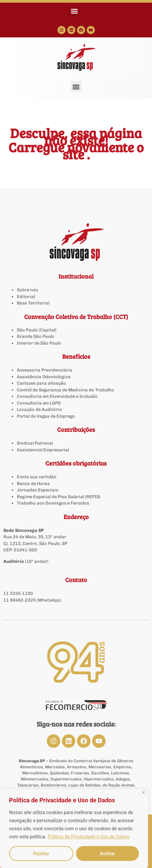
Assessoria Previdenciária (45, 370)
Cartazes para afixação (41, 383)
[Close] (143, 792)
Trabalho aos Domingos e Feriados (53, 503)
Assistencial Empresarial (43, 450)
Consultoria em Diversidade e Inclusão (57, 396)
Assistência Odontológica (44, 377)
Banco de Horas (33, 484)
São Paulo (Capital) (37, 330)
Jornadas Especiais (37, 490)
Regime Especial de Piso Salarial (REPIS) (59, 497)
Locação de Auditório (39, 409)
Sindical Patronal (35, 443)
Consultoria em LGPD (39, 403)
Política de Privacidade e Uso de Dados (88, 837)
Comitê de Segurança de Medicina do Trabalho (65, 390)
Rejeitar (41, 854)
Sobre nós (27, 290)
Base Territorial (33, 303)
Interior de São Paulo (39, 343)
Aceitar (107, 854)
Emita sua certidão (37, 477)
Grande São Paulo (35, 336)
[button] (74, 11)
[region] (74, 829)
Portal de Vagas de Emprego (46, 416)
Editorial (26, 297)
